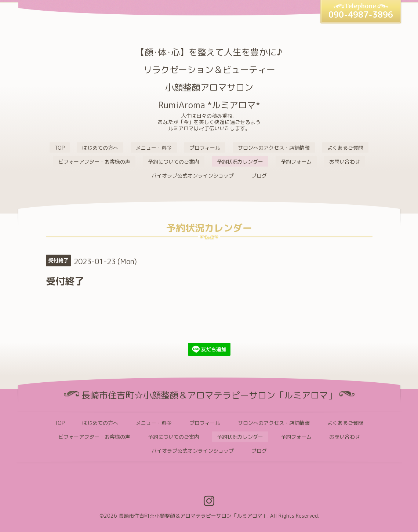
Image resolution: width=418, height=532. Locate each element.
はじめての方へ (100, 148)
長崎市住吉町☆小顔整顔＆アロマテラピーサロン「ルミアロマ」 (193, 516)
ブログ (259, 176)
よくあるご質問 (345, 148)
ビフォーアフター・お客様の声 (94, 162)
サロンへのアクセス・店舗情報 (274, 148)
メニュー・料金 (154, 148)
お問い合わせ (345, 162)
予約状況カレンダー (240, 162)
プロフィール (205, 148)
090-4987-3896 (361, 14)
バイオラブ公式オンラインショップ (193, 176)
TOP (60, 148)
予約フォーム (296, 162)
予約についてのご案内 (174, 162)
